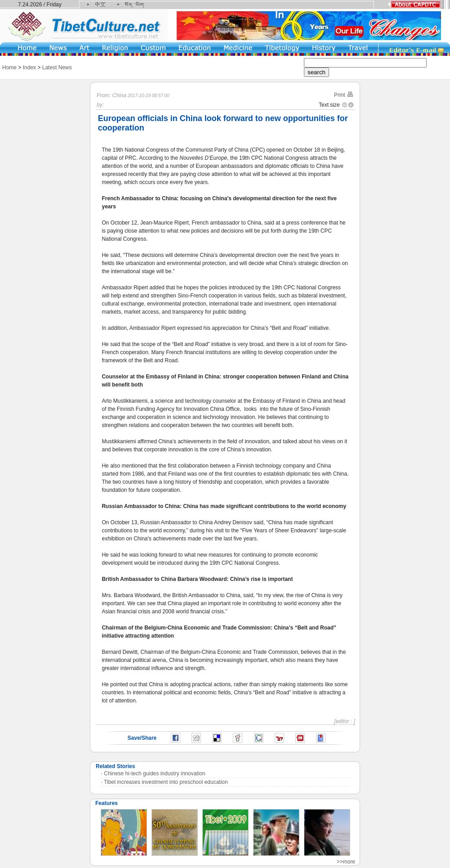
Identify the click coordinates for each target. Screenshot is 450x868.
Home (9, 67)
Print (344, 95)
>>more (346, 862)
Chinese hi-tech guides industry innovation (154, 774)
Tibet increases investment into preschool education (166, 782)
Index (29, 67)
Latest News (57, 67)
